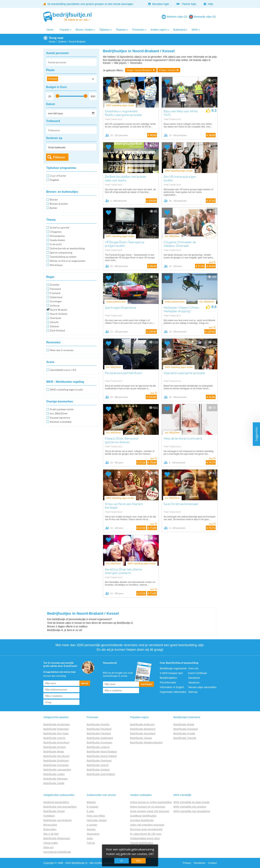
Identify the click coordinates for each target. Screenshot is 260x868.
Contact (212, 863)
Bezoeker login (159, 4)
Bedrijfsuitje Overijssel (99, 761)
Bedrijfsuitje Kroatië (184, 733)
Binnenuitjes (50, 825)
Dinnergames (57, 236)
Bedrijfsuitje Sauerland (143, 733)
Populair (64, 30)
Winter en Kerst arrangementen (68, 261)
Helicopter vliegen (97, 820)
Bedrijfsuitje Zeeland (98, 770)
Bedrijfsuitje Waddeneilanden (146, 743)
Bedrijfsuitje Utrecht (54, 738)
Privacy (187, 863)
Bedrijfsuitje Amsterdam (57, 724)
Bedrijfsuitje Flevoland (99, 729)
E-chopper (93, 807)
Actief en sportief (60, 228)
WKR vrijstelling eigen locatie (66, 390)
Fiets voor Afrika (96, 816)
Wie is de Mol (51, 834)
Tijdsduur (104, 30)
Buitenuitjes (50, 829)
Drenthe (55, 285)
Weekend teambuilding (56, 802)
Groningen (56, 301)
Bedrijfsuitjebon (168, 678)
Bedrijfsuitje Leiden (54, 774)
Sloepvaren (93, 834)
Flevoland (55, 289)
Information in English (172, 687)
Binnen (54, 200)
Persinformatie (168, 683)
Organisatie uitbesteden (173, 692)
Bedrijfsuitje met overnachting (60, 807)
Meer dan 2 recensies (62, 350)
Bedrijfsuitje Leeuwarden (57, 770)
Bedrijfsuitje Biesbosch (143, 729)
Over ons (193, 668)
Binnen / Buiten (84, 30)
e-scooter (92, 825)
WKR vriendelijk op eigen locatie (191, 802)
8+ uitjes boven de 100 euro (146, 834)
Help (208, 4)
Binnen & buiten (59, 204)
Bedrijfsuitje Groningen (56, 765)
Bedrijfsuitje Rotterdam (56, 729)
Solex (90, 838)
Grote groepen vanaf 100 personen (150, 811)
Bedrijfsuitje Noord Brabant (102, 752)
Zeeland (54, 326)
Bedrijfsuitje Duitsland (186, 729)
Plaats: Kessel (169, 70)
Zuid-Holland (57, 330)
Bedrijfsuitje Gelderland (100, 738)
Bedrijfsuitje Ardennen (142, 724)
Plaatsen (121, 30)
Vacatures (194, 683)
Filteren (59, 157)
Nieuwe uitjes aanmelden (202, 687)
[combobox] (71, 79)
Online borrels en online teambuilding (151, 802)
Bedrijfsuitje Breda (54, 752)
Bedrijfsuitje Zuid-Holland (101, 774)
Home (50, 30)
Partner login (186, 4)
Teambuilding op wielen (63, 257)
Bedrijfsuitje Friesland (99, 733)
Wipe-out (48, 847)
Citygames (56, 232)
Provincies (138, 30)
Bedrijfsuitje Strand (54, 811)
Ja (122, 861)
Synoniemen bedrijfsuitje (57, 852)
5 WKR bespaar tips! (171, 673)
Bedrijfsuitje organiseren (173, 668)
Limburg (55, 305)
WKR (195, 30)
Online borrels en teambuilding (67, 248)
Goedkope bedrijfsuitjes (143, 816)
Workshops (56, 265)
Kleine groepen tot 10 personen (148, 807)
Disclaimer (194, 678)
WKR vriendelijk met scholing (190, 807)
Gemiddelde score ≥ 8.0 (63, 370)
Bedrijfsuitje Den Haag (56, 733)
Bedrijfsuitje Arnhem (55, 747)
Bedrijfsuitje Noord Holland (102, 756)
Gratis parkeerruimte (62, 409)
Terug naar (56, 38)
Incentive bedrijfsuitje (142, 820)
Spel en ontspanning (61, 252)
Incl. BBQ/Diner (59, 413)
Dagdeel (54, 180)
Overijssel (55, 318)
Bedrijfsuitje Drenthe (98, 724)
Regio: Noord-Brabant (141, 70)
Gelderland (56, 297)
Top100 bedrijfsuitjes (142, 843)
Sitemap (193, 692)
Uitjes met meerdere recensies (147, 825)
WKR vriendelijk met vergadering (192, 811)
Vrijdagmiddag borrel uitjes (145, 838)
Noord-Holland (58, 314)
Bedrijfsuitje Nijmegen (56, 779)
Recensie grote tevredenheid (146, 829)
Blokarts (91, 802)
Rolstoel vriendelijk (61, 422)
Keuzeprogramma (60, 418)
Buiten (54, 208)
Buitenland (179, 30)
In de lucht (56, 244)
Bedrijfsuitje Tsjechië (185, 738)
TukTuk (91, 843)
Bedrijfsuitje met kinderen (58, 820)
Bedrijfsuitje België (184, 724)
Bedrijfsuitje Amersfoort (56, 743)
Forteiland (49, 816)
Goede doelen (58, 240)
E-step (90, 811)
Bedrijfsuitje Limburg (98, 747)
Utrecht (54, 322)
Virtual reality (51, 843)
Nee (138, 861)
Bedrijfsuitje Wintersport (57, 838)
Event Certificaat (198, 673)
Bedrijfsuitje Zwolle (54, 783)
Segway (91, 829)
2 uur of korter (58, 176)
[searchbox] (60, 79)
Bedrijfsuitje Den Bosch (56, 756)
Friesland (55, 293)
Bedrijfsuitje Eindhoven (56, 761)
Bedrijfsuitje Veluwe (141, 738)
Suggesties (256, 434)
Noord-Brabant (58, 310)
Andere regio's (159, 30)
